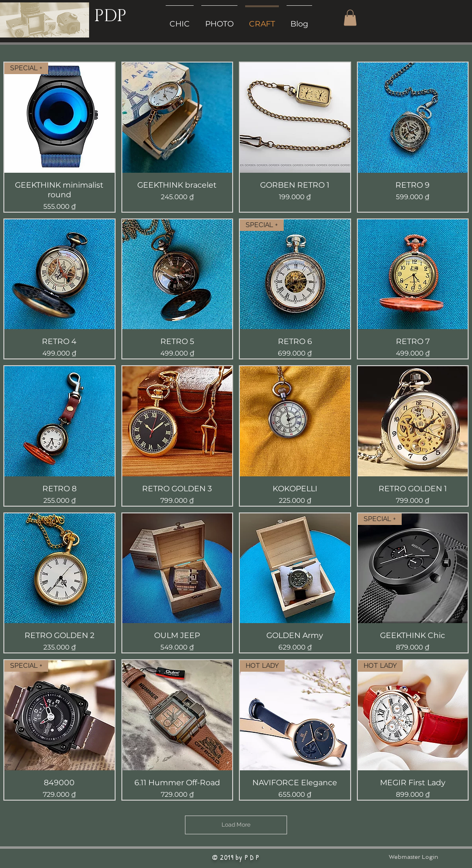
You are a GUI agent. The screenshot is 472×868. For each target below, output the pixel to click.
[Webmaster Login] (413, 857)
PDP (110, 16)
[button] (350, 18)
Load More (236, 825)
